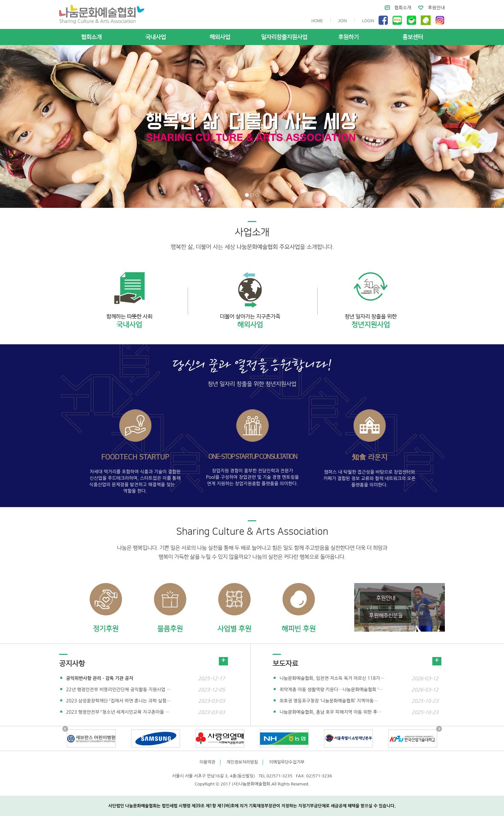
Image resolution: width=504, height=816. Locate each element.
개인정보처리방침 (242, 762)
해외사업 (220, 37)
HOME (317, 21)
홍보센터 (413, 37)
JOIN (342, 21)
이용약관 (207, 762)
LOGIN (368, 21)
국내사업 (156, 37)
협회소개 (403, 8)
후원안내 (436, 8)
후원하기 (348, 37)
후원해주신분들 (386, 616)
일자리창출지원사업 (284, 37)
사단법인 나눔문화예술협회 (102, 14)
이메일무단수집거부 (287, 762)
